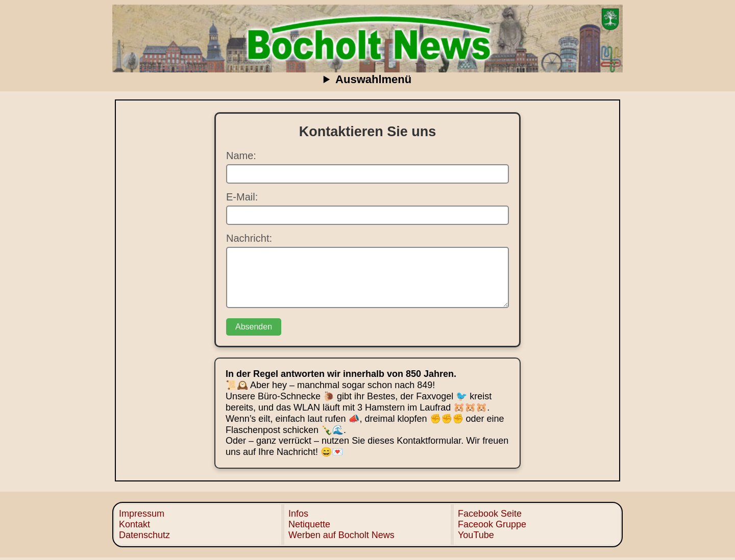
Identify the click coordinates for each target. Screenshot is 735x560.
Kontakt (134, 524)
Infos (298, 514)
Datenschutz (144, 535)
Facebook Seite (490, 514)
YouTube (476, 535)
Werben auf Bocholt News (341, 535)
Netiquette (309, 524)
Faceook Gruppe (492, 524)
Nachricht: (249, 238)
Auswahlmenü (373, 79)
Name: (241, 156)
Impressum (142, 514)
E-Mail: (242, 197)
